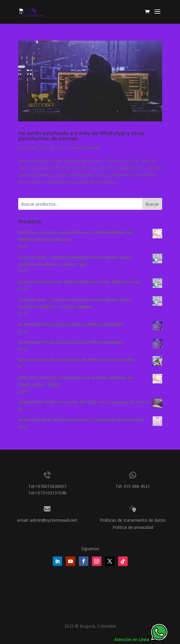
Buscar (152, 204)
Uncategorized (86, 147)
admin (32, 147)
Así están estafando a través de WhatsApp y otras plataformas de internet (81, 136)
